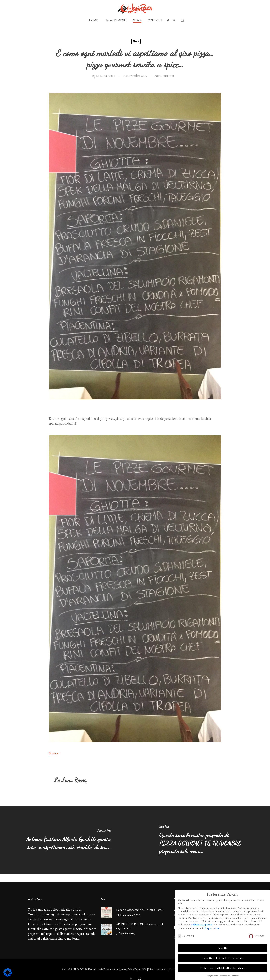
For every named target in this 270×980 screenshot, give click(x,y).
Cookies (173, 969)
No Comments (164, 76)
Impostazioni (212, 928)
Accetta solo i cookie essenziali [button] (223, 958)
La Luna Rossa (106, 76)
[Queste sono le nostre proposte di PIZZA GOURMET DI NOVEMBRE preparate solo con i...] (202, 840)
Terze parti (257, 936)
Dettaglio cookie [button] (212, 976)
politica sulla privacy (202, 925)
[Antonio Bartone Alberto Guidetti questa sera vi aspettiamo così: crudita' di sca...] (67, 840)
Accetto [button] (223, 948)
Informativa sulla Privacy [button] (229, 976)
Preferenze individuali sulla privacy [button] (223, 968)
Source (54, 753)
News (136, 41)
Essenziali (186, 936)
